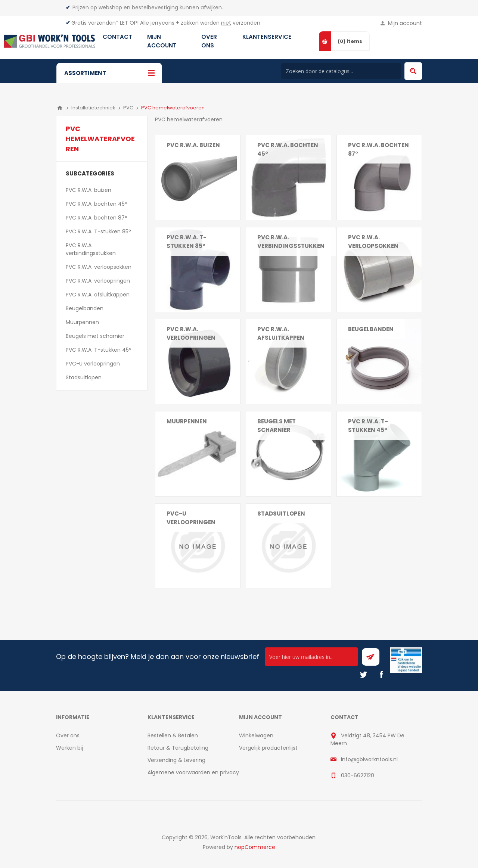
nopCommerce (255, 847)
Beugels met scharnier (277, 426)
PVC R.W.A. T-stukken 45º (368, 426)
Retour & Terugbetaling (178, 748)
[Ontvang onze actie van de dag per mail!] (311, 657)
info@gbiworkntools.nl (369, 759)
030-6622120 (358, 775)
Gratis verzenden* (95, 23)
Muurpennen (187, 421)
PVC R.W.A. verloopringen (191, 333)
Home (60, 108)
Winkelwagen (256, 735)
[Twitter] (363, 675)
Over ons (68, 735)
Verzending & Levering (176, 760)
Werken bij (69, 748)
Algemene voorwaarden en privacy (193, 772)
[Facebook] (381, 675)
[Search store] (341, 71)
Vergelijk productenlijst (268, 748)
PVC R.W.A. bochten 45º (288, 149)
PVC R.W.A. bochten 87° (378, 149)
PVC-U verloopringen (191, 518)
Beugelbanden (371, 329)
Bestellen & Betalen (173, 735)
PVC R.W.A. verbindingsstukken (291, 242)
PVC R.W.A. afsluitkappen (281, 333)
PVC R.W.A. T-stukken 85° (187, 242)
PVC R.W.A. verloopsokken (373, 242)
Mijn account (405, 23)
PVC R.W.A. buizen (193, 145)
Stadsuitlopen (281, 514)
